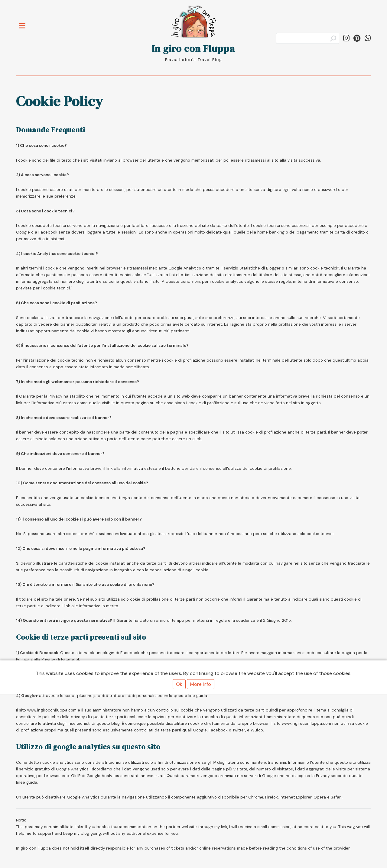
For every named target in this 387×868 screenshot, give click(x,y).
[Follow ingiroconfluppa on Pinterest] (357, 38)
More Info (201, 684)
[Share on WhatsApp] (368, 38)
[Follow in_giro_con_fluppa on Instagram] (346, 38)
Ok (179, 684)
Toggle (25, 22)
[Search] (308, 38)
